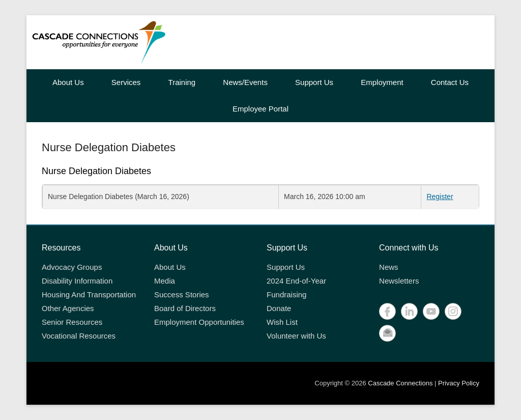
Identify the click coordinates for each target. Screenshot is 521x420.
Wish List (282, 322)
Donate (279, 308)
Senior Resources (72, 322)
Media (165, 281)
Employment (382, 82)
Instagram (453, 311)
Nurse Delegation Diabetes (109, 147)
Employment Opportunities (199, 322)
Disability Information (77, 281)
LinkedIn (409, 311)
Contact (387, 333)
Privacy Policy (459, 383)
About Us (68, 82)
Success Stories (182, 295)
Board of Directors (185, 308)
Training (182, 82)
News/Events (245, 82)
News (389, 267)
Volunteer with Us (296, 336)
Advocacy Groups (72, 267)
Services (126, 82)
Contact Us (450, 82)
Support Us (314, 82)
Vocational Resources (79, 336)
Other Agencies (68, 308)
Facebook (387, 311)
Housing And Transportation (89, 295)
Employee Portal (260, 109)
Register (440, 197)
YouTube (431, 311)
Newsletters (399, 281)
